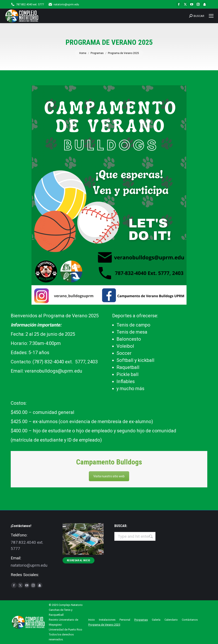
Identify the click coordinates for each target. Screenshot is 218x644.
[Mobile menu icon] (211, 16)
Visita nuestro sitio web (109, 476)
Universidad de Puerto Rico (66, 630)
